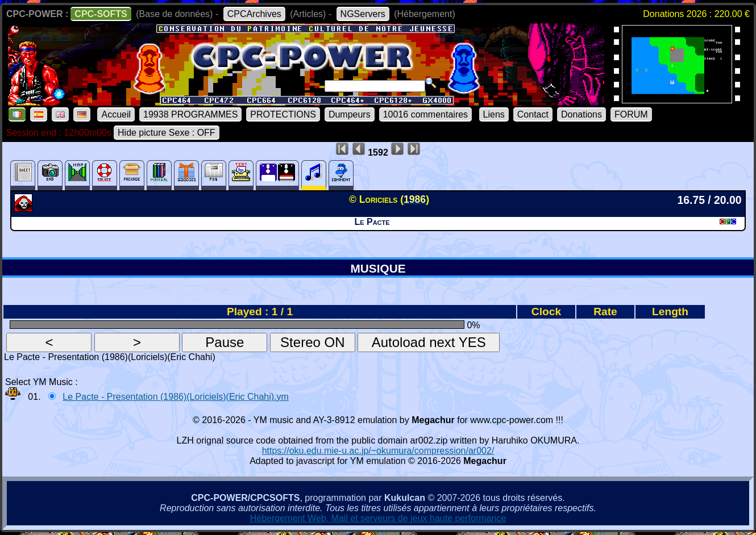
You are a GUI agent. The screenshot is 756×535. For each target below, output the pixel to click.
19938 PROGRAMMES (190, 114)
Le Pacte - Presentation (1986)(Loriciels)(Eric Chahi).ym (175, 397)
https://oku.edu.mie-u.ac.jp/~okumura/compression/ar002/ (378, 451)
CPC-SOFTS (101, 14)
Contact (533, 114)
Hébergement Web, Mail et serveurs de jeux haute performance (378, 518)
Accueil (116, 114)
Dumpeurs (350, 114)
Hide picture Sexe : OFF (167, 133)
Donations (581, 114)
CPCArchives (254, 14)
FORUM (631, 114)
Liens (494, 114)
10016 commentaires (425, 114)
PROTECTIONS (283, 114)
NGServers (363, 14)
